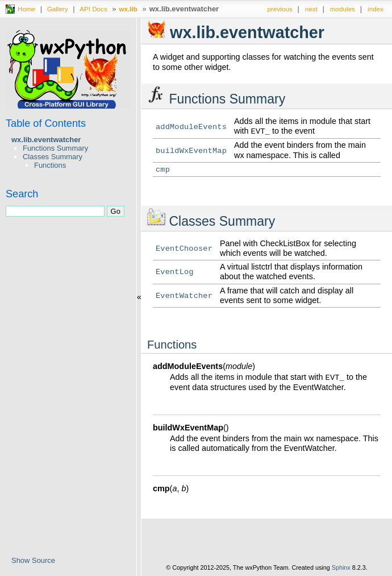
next (311, 9)
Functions (50, 165)
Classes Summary (53, 157)
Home (26, 9)
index (376, 9)
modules (343, 9)
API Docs (93, 9)
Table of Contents (46, 123)
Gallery (58, 9)
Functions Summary (55, 148)
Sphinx (341, 567)
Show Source (33, 560)
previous (280, 9)
